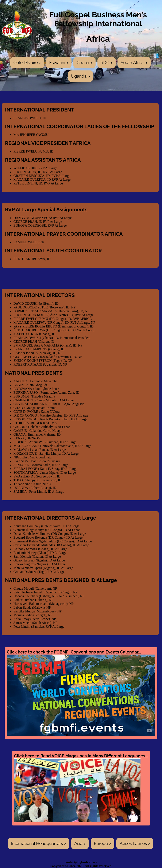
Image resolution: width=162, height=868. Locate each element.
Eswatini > (59, 63)
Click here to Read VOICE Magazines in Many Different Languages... (81, 788)
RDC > (107, 63)
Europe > (103, 843)
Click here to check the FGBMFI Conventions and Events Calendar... (81, 693)
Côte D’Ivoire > (27, 63)
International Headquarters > (39, 843)
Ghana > (84, 63)
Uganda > (80, 76)
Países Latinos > (135, 843)
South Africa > (134, 63)
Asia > (80, 843)
